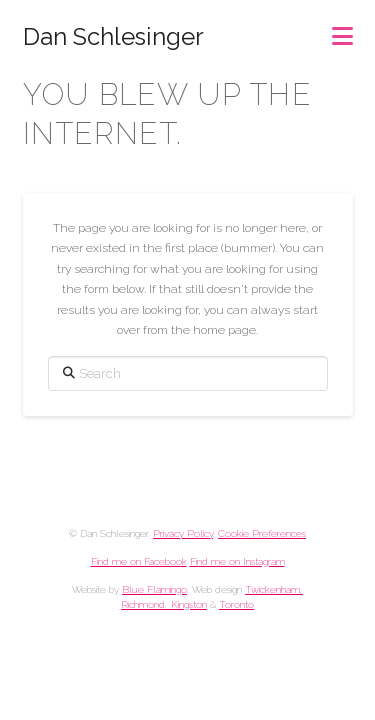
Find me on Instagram (237, 561)
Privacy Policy (183, 533)
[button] (342, 29)
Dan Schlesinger (113, 37)
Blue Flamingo (154, 589)
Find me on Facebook (139, 561)
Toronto (236, 604)
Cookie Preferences (262, 533)
